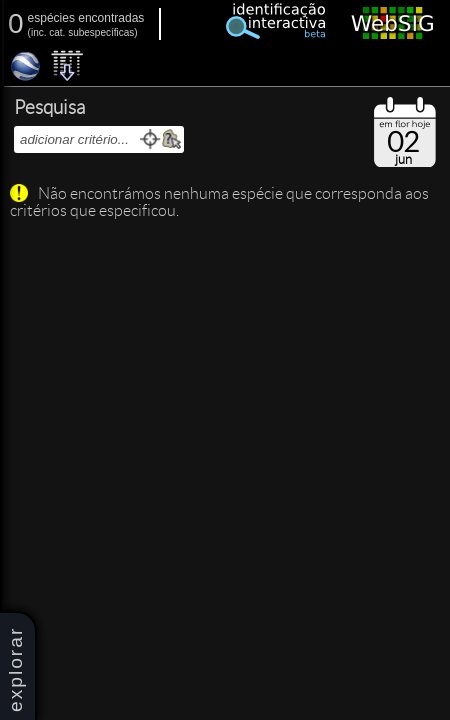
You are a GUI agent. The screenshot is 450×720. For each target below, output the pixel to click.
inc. (39, 32)
